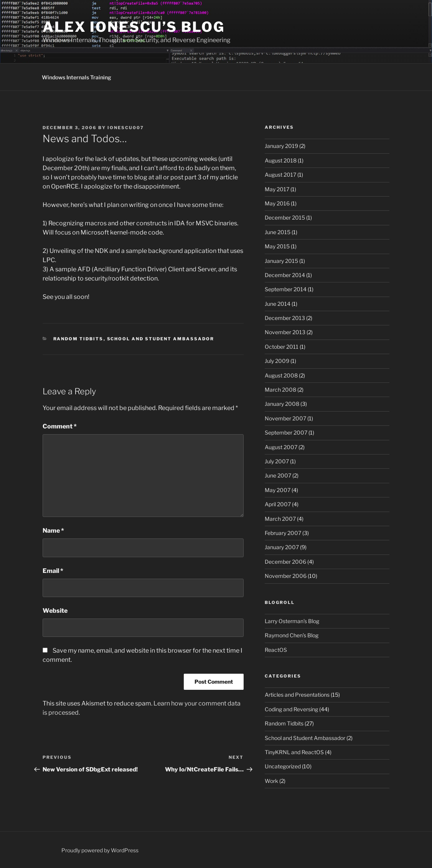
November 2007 (285, 418)
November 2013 (285, 332)
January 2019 (281, 146)
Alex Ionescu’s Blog (134, 27)
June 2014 (278, 304)
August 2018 (281, 160)
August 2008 (281, 375)
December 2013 (285, 318)
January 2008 (282, 404)
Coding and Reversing (291, 709)
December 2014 (285, 275)
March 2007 (280, 519)
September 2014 (286, 289)
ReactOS (276, 650)
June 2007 (278, 475)
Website (55, 611)
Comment (60, 426)
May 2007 (278, 490)
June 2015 (278, 232)
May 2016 (277, 203)
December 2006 (285, 562)
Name (53, 531)
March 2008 (280, 390)
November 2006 (286, 576)
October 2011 (282, 347)
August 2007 (281, 447)
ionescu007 (126, 128)
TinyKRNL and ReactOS (294, 752)
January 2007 (282, 547)
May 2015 (277, 246)
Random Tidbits (78, 339)
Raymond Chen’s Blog (292, 635)
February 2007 (283, 533)
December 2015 (285, 217)
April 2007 (278, 504)
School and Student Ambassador (161, 339)
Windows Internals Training (77, 77)
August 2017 (280, 175)
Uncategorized (283, 766)
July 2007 (277, 461)
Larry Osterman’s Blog (292, 621)
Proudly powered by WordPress (100, 850)
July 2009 (277, 361)
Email (53, 571)
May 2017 (277, 189)
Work (271, 781)
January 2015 (281, 261)
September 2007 (286, 432)
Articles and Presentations (297, 695)
